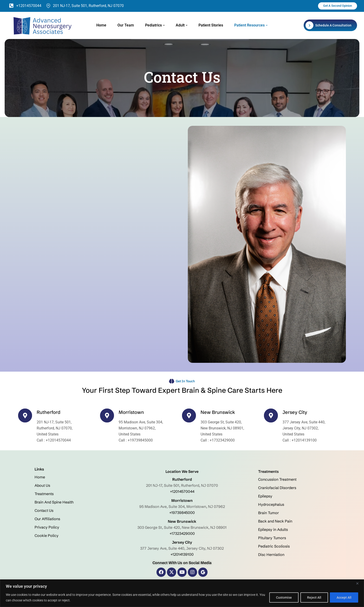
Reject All (314, 597)
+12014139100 (182, 554)
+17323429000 (182, 533)
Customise (284, 597)
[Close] (359, 583)
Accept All (344, 597)
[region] (182, 593)
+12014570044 (182, 491)
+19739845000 (182, 512)
